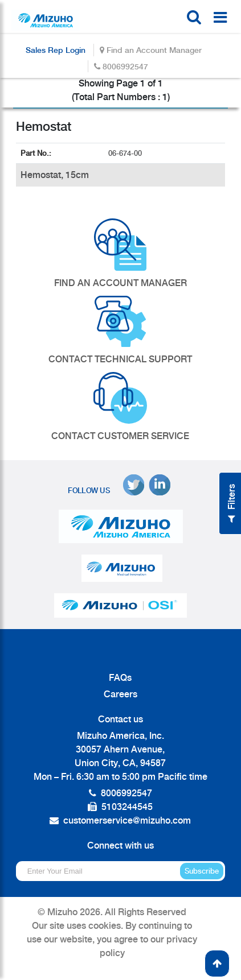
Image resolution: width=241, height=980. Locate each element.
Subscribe (202, 871)
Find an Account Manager (151, 50)
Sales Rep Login (56, 50)
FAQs (120, 678)
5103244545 (127, 807)
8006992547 (121, 66)
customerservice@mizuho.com (127, 820)
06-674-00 (126, 153)
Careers (121, 694)
